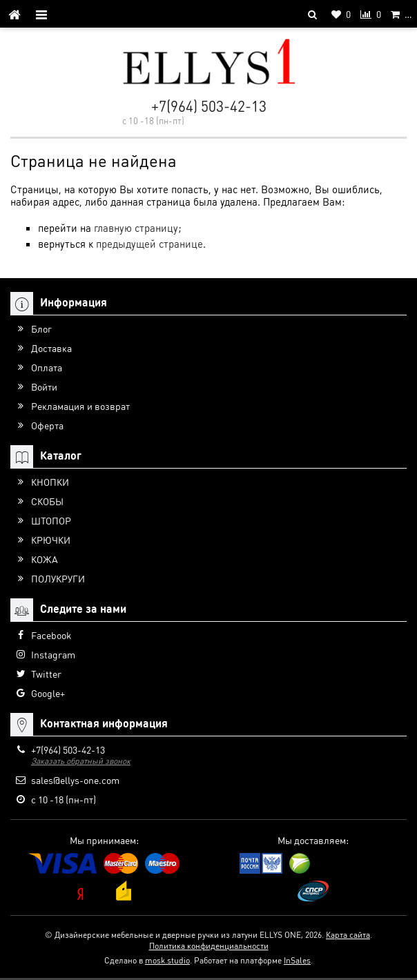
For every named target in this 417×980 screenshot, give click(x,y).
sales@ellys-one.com (75, 780)
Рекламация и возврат (80, 406)
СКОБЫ (47, 501)
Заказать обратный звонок (81, 761)
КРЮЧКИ (51, 540)
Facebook (51, 635)
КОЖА (45, 559)
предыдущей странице (149, 244)
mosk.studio (167, 960)
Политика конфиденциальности (209, 946)
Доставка (51, 348)
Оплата (47, 367)
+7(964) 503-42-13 (209, 106)
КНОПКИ (50, 482)
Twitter (46, 674)
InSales (297, 960)
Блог (41, 329)
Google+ (48, 693)
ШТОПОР (51, 520)
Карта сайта (348, 935)
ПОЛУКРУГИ (58, 578)
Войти (44, 386)
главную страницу (136, 228)
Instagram (53, 654)
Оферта (47, 425)
